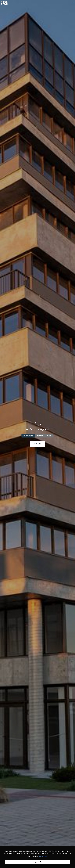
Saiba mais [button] (43, 856)
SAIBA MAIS (37, 444)
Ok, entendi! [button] (37, 862)
